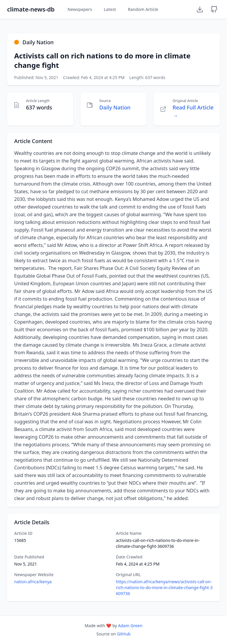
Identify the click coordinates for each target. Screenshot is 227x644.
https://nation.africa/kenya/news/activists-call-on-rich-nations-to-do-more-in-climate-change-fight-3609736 (164, 588)
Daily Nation (115, 107)
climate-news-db (31, 9)
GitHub (124, 634)
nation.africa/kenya (33, 582)
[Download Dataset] (200, 9)
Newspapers (80, 9)
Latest (110, 9)
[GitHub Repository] (214, 9)
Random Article (143, 9)
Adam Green (130, 626)
